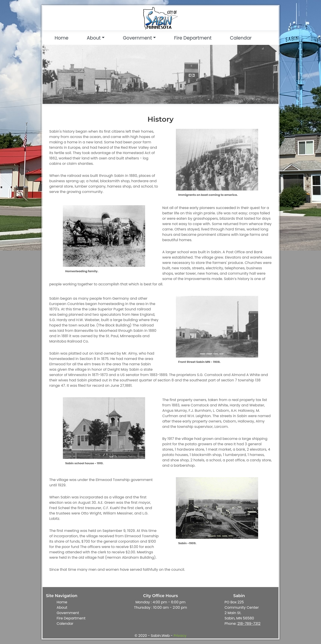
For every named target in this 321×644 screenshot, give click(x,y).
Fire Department (193, 38)
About (62, 607)
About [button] (94, 38)
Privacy (180, 636)
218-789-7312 (249, 624)
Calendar (241, 38)
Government (68, 613)
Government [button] (137, 38)
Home (62, 38)
